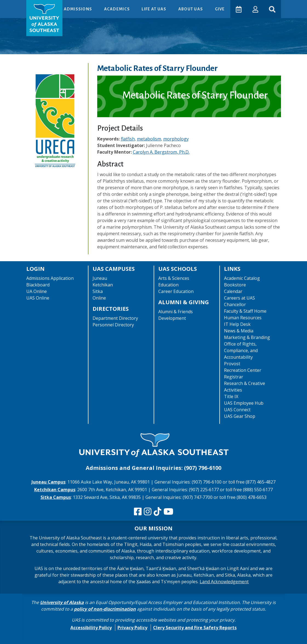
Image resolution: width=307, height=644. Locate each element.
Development (172, 318)
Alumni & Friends (176, 312)
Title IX (231, 396)
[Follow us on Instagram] (148, 512)
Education (168, 285)
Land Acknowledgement (224, 582)
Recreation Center (243, 370)
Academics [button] (117, 9)
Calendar (233, 291)
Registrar (234, 377)
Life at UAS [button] (154, 9)
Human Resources (243, 318)
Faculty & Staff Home (245, 311)
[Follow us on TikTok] (157, 512)
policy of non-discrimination (105, 609)
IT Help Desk (237, 324)
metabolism (149, 139)
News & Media (239, 331)
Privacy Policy (132, 628)
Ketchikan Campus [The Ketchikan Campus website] (55, 490)
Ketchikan (103, 285)
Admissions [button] (78, 9)
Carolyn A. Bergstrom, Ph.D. (161, 152)
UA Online (37, 291)
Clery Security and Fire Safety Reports (195, 628)
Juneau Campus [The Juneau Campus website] (48, 482)
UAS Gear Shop (240, 416)
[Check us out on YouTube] (168, 512)
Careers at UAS (239, 298)
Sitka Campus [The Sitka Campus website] (56, 497)
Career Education (176, 291)
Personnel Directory (113, 325)
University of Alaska (62, 602)
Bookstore (235, 285)
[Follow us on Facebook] (138, 512)
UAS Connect (237, 410)
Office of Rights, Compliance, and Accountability (241, 350)
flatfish (128, 139)
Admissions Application (50, 278)
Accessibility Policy (91, 628)
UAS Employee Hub (244, 403)
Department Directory (115, 318)
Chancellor (235, 304)
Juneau (100, 278)
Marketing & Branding (247, 337)
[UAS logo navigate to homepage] (44, 18)
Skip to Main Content (26, 5)
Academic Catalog (242, 278)
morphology (176, 139)
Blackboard (38, 285)
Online (99, 298)
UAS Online (38, 298)
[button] (255, 9)
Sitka (98, 291)
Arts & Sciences (174, 278)
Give (219, 9)
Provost (232, 364)
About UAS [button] (191, 9)
